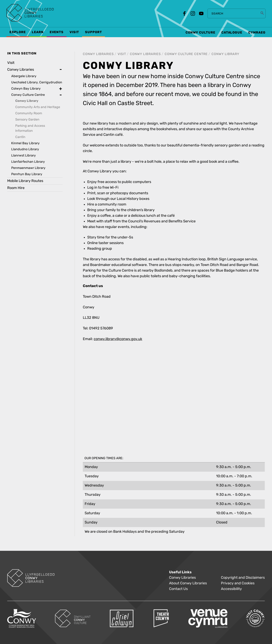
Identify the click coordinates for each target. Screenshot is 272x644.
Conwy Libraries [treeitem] (21, 70)
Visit (122, 54)
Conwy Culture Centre (186, 54)
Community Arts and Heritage (38, 107)
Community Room (29, 113)
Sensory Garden (27, 119)
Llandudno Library (25, 149)
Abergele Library (24, 76)
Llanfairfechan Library (28, 162)
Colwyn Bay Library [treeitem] (26, 88)
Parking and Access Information (30, 128)
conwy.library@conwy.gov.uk (118, 339)
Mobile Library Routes (25, 181)
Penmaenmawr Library (28, 168)
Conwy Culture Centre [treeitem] (28, 95)
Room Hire (16, 188)
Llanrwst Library (24, 155)
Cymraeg (257, 33)
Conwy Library (225, 54)
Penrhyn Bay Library (27, 174)
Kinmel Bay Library (25, 143)
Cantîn (20, 137)
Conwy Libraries (98, 54)
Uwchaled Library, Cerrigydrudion (37, 82)
